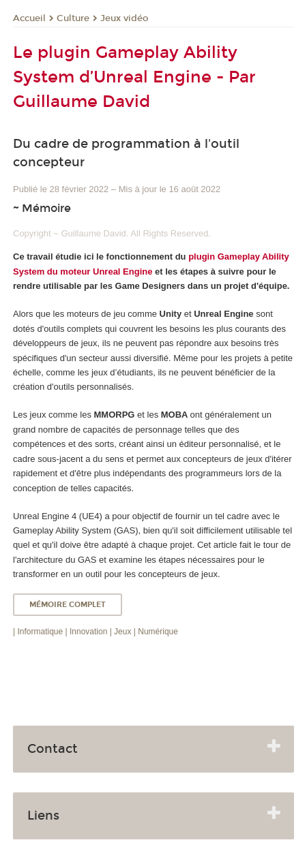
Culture (73, 18)
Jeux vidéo (124, 18)
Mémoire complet (68, 605)
